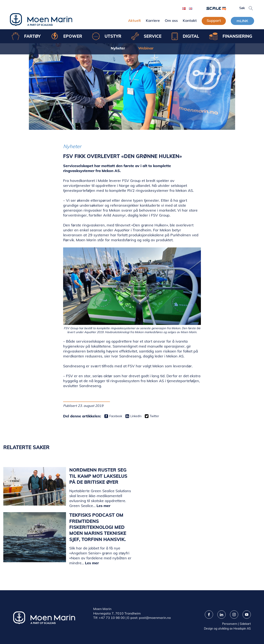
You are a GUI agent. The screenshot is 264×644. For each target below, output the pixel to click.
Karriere (153, 20)
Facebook (116, 416)
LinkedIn (136, 416)
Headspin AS (242, 629)
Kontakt (190, 20)
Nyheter (118, 48)
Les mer (103, 506)
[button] (251, 8)
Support (214, 20)
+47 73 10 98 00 (112, 618)
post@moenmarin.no (155, 618)
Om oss (171, 20)
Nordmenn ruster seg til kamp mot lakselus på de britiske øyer (98, 476)
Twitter (154, 416)
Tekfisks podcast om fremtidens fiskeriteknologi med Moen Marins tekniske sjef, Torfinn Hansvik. (98, 527)
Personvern (230, 624)
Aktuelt (134, 20)
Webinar (146, 48)
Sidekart (245, 624)
